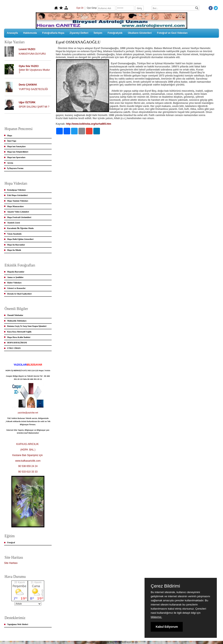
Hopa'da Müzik (14, 250)
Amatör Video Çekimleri (18, 212)
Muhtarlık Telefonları (17, 321)
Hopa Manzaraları (15, 206)
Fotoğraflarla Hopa (53, 33)
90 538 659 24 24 (28, 466)
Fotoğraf (11, 543)
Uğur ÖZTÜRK (27, 102)
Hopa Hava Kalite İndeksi (19, 337)
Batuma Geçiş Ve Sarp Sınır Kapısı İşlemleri (27, 326)
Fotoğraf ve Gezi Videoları (172, 33)
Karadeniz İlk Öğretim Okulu (20, 228)
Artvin (10, 163)
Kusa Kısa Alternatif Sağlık (19, 332)
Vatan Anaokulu (14, 234)
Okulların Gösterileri (140, 33)
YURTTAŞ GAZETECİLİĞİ (33, 89)
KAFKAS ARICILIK (28, 444)
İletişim (98, 33)
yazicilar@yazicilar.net (28, 413)
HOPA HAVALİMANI (17, 343)
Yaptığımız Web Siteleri (18, 624)
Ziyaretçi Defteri (79, 33)
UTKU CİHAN (14, 348)
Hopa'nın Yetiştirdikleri (18, 152)
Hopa (10, 135)
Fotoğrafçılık (115, 33)
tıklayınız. (156, 617)
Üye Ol (80, 8)
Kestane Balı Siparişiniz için (28, 455)
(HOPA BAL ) (28, 450)
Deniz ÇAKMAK (28, 85)
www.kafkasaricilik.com (28, 461)
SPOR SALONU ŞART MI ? (34, 107)
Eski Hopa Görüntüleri (17, 195)
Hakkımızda (30, 33)
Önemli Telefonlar (15, 315)
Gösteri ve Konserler (16, 288)
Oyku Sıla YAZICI (29, 66)
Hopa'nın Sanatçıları (16, 146)
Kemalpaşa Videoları (17, 190)
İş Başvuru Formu (15, 168)
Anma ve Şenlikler (15, 277)
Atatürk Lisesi (14, 223)
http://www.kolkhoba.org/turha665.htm (89, 124)
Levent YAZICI (27, 49)
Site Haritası (11, 563)
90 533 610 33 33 (28, 472)
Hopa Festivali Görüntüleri (19, 217)
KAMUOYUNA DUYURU (32, 54)
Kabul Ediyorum (167, 627)
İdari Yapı (12, 141)
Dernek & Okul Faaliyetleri (19, 294)
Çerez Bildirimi (165, 586)
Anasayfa (12, 33)
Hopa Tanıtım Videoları (18, 201)
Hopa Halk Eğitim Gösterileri (20, 239)
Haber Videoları (14, 283)
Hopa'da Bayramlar (16, 245)
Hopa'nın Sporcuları (16, 157)
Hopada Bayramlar (16, 272)
